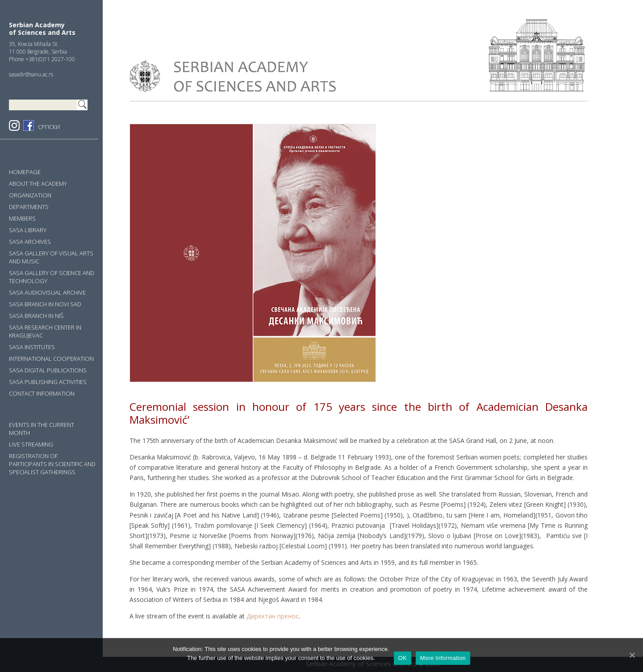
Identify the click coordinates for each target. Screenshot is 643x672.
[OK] (632, 655)
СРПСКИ (49, 127)
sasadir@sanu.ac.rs (31, 74)
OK (403, 658)
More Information (443, 658)
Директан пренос (273, 616)
